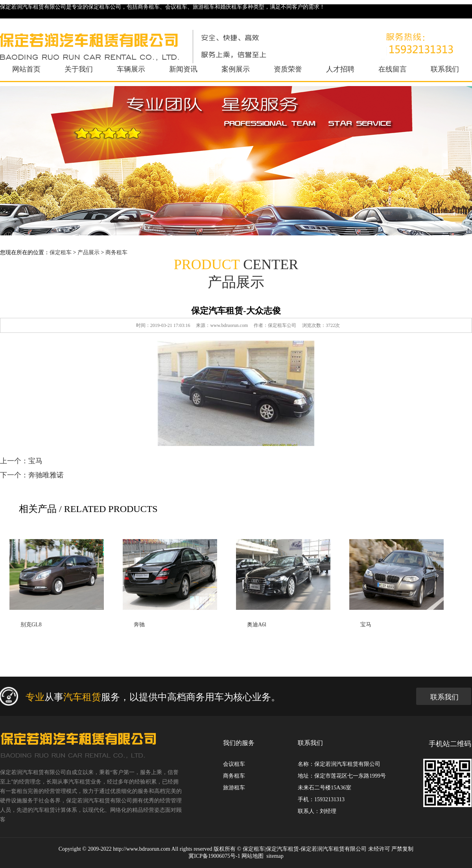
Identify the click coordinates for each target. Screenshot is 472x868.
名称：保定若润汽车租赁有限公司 (339, 764)
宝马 (35, 461)
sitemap (275, 856)
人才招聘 (340, 69)
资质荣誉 (288, 69)
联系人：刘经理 (317, 811)
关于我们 (79, 69)
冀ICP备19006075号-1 (214, 856)
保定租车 (61, 252)
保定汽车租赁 (282, 849)
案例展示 (236, 69)
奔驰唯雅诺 (46, 475)
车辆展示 (131, 69)
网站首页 (26, 69)
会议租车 (234, 764)
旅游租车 (234, 788)
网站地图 (253, 856)
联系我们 (445, 69)
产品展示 (88, 252)
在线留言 (393, 69)
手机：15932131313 (321, 799)
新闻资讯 (183, 69)
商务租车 (116, 252)
